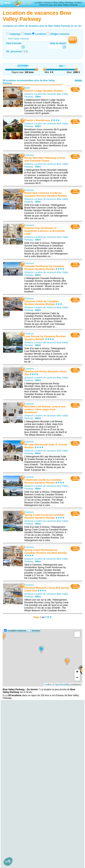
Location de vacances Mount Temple (21, 760)
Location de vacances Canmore (19, 801)
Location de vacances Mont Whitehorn (22, 763)
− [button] (77, 678)
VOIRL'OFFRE (75, 89)
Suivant (78, 81)
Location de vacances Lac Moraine (20, 757)
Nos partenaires (64, 843)
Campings (15, 34)
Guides (74, 848)
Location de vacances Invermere (19, 833)
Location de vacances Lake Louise (20, 765)
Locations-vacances (17, 631)
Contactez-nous (45, 843)
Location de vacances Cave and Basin (22, 779)
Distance (23, 66)
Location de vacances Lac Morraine (21, 755)
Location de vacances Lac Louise (20, 768)
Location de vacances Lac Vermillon (21, 773)
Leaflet (48, 685)
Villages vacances (60, 34)
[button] (8, 862)
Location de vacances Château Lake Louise (25, 771)
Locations (41, 34)
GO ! (73, 39)
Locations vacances (39, 848)
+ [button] (77, 672)
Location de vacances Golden (18, 831)
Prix (62, 66)
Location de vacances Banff (17, 799)
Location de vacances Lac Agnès (19, 776)
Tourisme (36, 631)
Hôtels (28, 34)
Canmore (29, 155)
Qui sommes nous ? (24, 843)
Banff (27, 88)
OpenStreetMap (62, 685)
